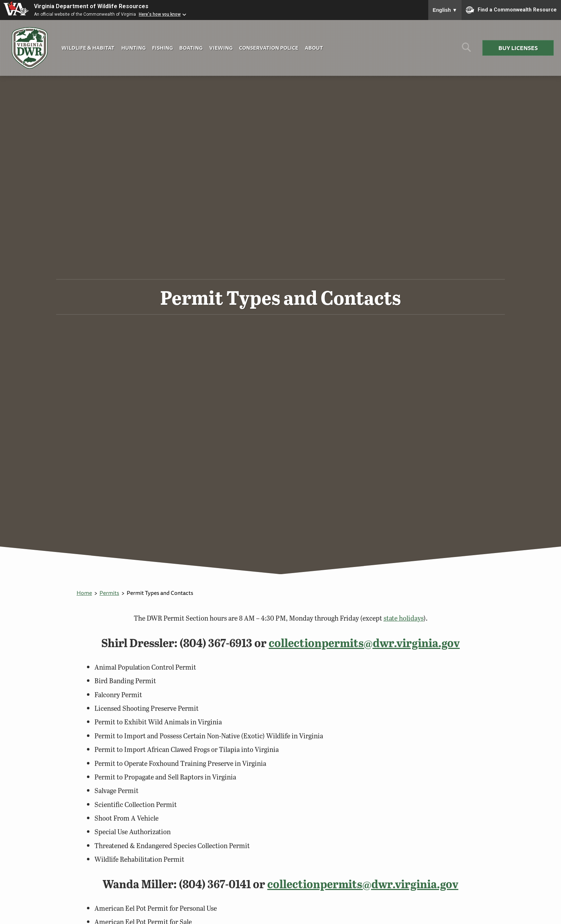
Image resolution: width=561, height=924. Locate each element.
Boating (191, 48)
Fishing (162, 48)
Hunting (133, 48)
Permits (109, 593)
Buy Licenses (518, 48)
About (314, 48)
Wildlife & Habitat (88, 48)
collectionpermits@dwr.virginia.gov (364, 643)
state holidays (404, 618)
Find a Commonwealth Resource (511, 10)
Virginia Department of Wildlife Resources (91, 6)
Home (84, 593)
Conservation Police (269, 48)
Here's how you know (160, 14)
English (445, 10)
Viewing (221, 48)
